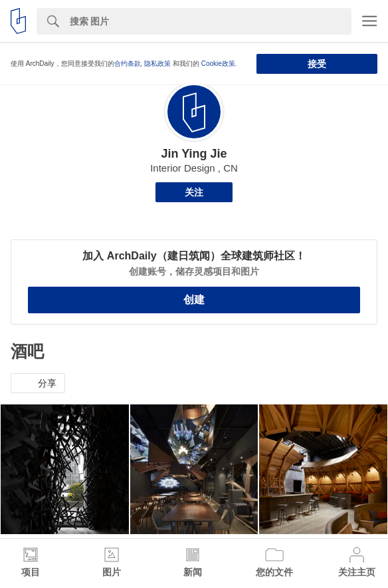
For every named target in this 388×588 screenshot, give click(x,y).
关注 (194, 192)
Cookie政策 (218, 64)
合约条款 (128, 64)
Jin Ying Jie (194, 154)
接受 (317, 64)
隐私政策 (157, 64)
